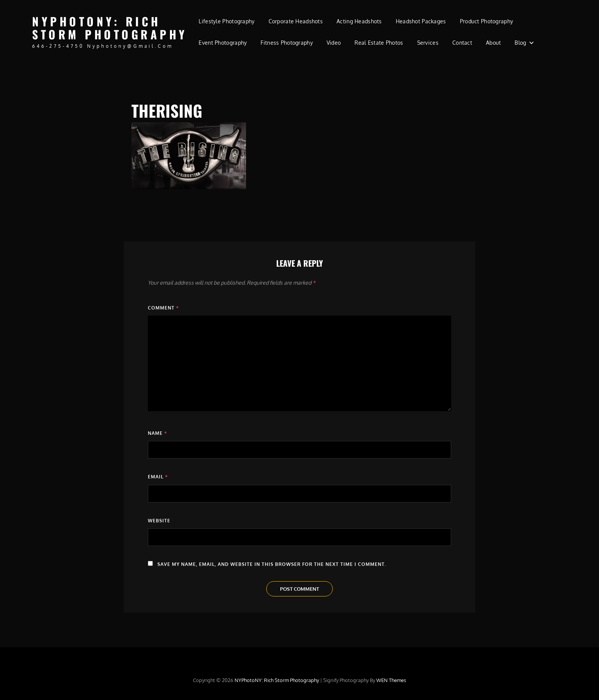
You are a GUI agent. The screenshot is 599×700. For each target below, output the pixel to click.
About (493, 43)
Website (159, 521)
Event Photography (223, 43)
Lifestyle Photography (227, 21)
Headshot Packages (421, 21)
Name (157, 433)
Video (334, 43)
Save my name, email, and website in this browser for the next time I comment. (272, 564)
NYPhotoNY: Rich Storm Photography (110, 28)
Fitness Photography (287, 43)
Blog (520, 43)
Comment (163, 308)
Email (158, 477)
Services (428, 43)
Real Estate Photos (379, 43)
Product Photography (487, 21)
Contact (462, 43)
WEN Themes (391, 680)
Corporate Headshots (296, 21)
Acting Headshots (359, 21)
